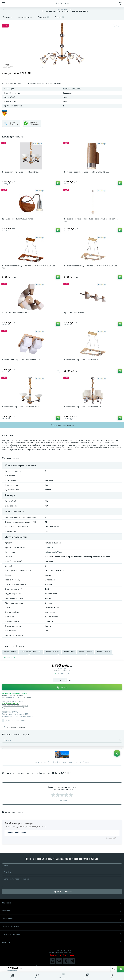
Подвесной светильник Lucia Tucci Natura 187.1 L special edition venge (91, 220)
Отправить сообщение (62, 891)
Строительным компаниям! (13, 707)
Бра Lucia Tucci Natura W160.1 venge (18, 219)
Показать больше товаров (62, 425)
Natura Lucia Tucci (72, 89)
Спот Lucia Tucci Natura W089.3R (16, 313)
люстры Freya (69, 652)
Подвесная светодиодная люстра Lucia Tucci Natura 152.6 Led (91, 266)
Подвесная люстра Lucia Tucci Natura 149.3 (20, 407)
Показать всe (10, 657)
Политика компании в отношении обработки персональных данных (62, 965)
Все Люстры (62, 3)
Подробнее (26, 697)
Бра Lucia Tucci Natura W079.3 (77, 313)
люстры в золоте (86, 652)
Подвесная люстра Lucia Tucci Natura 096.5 (83, 407)
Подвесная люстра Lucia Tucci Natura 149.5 (20, 172)
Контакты (62, 941)
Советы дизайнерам (62, 933)
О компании (62, 910)
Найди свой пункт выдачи (12, 695)
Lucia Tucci (50, 547)
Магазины (62, 902)
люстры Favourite (53, 652)
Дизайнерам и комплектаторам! (15, 705)
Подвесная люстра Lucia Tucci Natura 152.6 (82, 360)
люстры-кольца (10, 652)
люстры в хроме (103, 652)
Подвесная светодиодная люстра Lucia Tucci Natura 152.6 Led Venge (29, 267)
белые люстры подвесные (31, 652)
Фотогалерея (62, 918)
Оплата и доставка (62, 926)
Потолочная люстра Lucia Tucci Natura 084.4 (21, 360)
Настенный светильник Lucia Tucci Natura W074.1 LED (87, 172)
